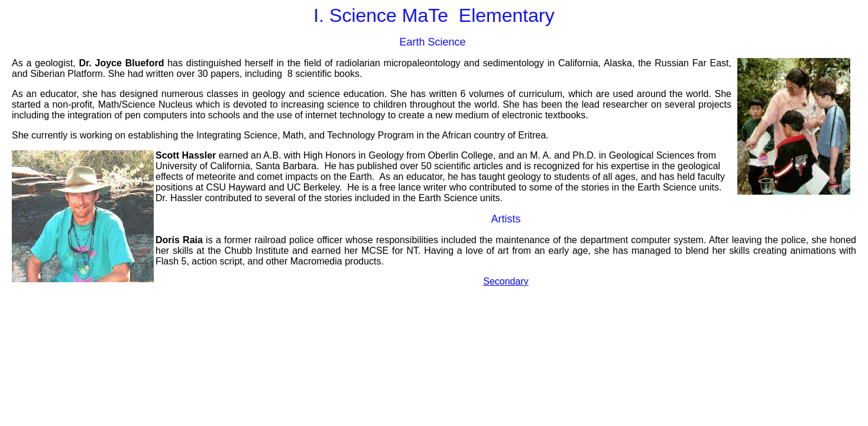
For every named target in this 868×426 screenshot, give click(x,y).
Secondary (506, 281)
